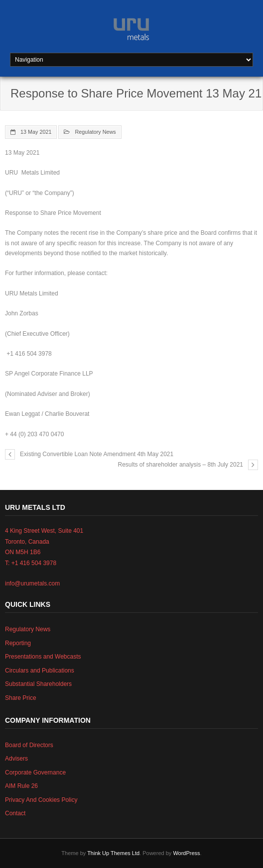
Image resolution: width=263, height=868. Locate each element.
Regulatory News (95, 132)
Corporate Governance (35, 772)
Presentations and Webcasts (43, 657)
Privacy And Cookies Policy (41, 800)
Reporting (18, 643)
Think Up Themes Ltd (113, 853)
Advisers (16, 759)
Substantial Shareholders (38, 684)
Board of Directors (29, 745)
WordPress (186, 853)
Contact (15, 813)
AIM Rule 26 (21, 786)
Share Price (21, 698)
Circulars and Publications (40, 671)
